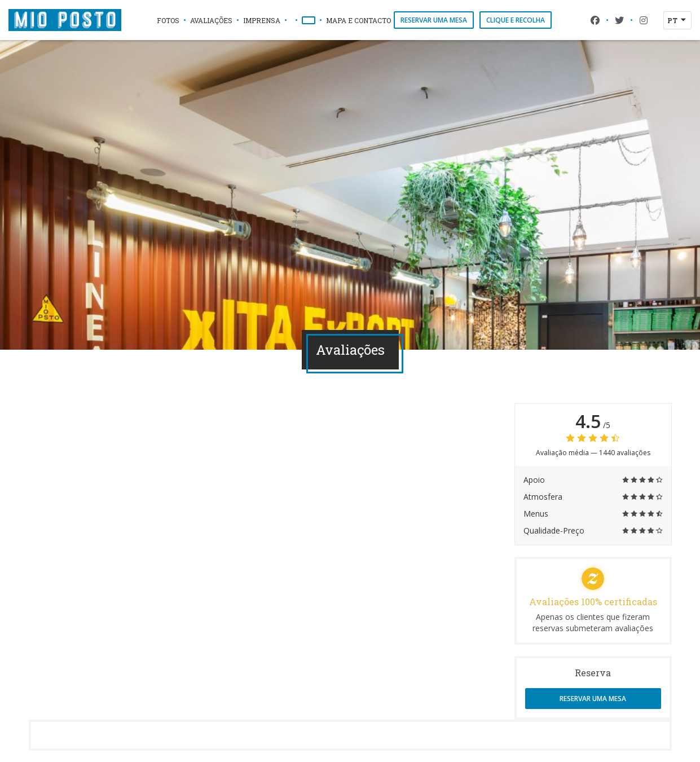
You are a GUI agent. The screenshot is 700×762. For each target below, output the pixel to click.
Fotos (168, 20)
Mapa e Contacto (358, 20)
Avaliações (211, 20)
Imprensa (262, 20)
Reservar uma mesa (434, 20)
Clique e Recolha (516, 20)
